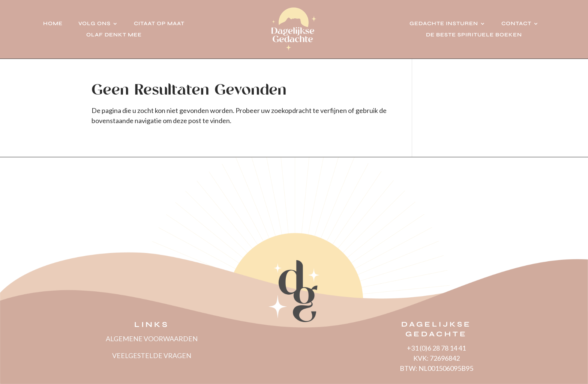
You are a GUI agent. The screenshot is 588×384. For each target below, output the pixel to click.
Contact (516, 24)
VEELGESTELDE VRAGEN (152, 355)
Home (53, 24)
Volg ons (94, 24)
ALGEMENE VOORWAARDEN (152, 339)
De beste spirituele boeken (474, 35)
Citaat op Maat (159, 24)
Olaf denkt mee (114, 35)
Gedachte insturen (444, 24)
